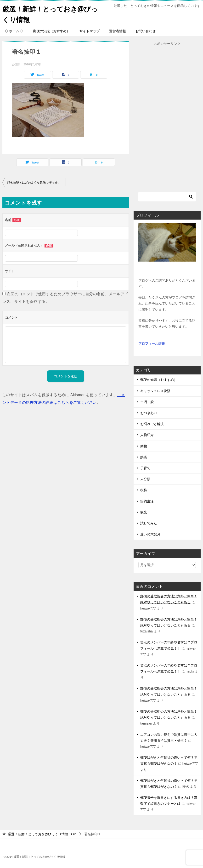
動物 (144, 446)
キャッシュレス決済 (155, 391)
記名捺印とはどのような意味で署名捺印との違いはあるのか (36, 183)
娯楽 (144, 457)
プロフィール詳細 (152, 343)
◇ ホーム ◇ (14, 31)
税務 (144, 490)
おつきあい (149, 413)
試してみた (149, 523)
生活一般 (147, 402)
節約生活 (147, 501)
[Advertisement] (167, 118)
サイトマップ (90, 31)
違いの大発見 (150, 534)
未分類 (145, 479)
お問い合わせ (146, 31)
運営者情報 (118, 31)
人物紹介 (147, 435)
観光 (144, 512)
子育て (145, 468)
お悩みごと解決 (152, 424)
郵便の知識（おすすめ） (51, 31)
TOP (42, 834)
